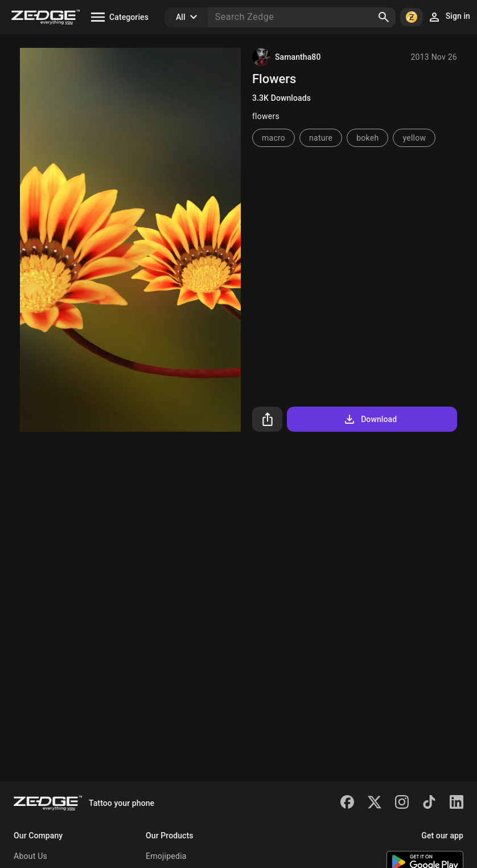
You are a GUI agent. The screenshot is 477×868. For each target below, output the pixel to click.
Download (370, 419)
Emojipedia (166, 856)
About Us (30, 856)
